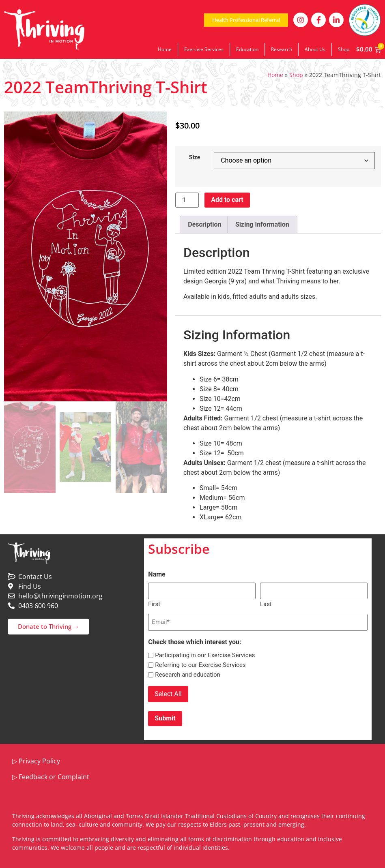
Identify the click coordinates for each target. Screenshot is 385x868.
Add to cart (227, 200)
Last (266, 603)
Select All (168, 693)
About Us (315, 49)
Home (165, 49)
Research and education (188, 674)
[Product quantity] (187, 200)
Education (247, 49)
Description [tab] (204, 224)
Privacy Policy (39, 759)
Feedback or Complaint (54, 775)
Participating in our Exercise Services (205, 655)
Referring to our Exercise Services (200, 664)
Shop (344, 49)
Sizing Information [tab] (262, 224)
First (154, 603)
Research (282, 49)
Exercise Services (204, 49)
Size (195, 158)
